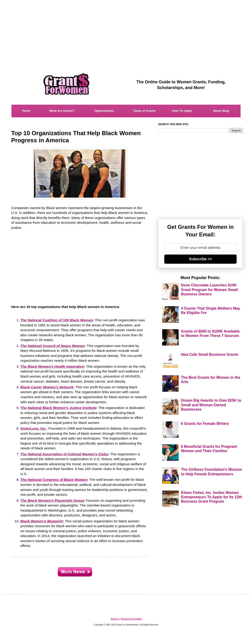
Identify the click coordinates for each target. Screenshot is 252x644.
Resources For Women (131, 619)
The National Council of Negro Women (52, 346)
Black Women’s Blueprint (42, 521)
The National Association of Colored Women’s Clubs (64, 454)
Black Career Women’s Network (47, 387)
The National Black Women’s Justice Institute (58, 408)
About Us (115, 619)
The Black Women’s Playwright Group (52, 500)
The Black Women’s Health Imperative (52, 366)
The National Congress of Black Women (54, 480)
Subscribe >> (201, 259)
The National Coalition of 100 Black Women (57, 320)
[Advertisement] (126, 32)
